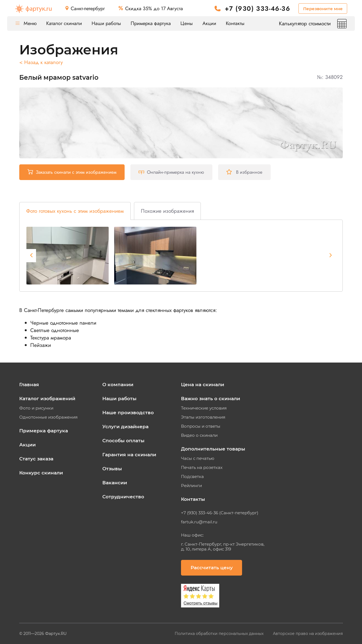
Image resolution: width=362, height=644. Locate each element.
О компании (118, 385)
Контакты (235, 23)
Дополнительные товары (213, 449)
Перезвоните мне (323, 9)
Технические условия (204, 408)
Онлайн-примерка (171, 172)
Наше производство (128, 413)
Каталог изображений (47, 399)
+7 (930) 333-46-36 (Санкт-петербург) (220, 513)
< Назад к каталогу (41, 62)
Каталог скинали (64, 23)
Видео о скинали (199, 435)
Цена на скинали (203, 385)
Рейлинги (191, 486)
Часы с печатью (198, 458)
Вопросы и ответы (201, 426)
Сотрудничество (123, 497)
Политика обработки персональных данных (220, 634)
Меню (26, 23)
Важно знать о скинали (211, 399)
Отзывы (112, 469)
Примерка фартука (151, 23)
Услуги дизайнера (125, 427)
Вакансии (115, 483)
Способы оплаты (123, 441)
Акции (209, 23)
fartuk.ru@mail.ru (199, 522)
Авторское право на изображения (308, 634)
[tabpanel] (68, 256)
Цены (187, 23)
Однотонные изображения (48, 417)
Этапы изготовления (203, 417)
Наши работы (106, 23)
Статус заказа (36, 459)
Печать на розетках (202, 468)
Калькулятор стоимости (313, 24)
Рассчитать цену (212, 568)
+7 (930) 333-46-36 (257, 9)
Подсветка (192, 477)
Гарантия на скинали (129, 455)
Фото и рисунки (36, 408)
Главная (29, 385)
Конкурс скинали (41, 473)
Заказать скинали (72, 172)
